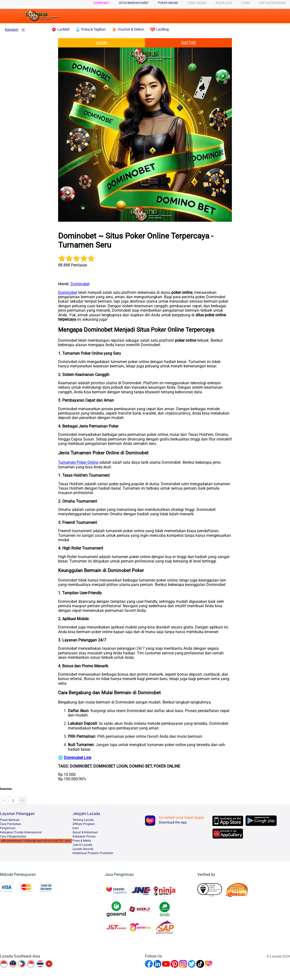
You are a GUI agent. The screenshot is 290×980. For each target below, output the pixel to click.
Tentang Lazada (83, 820)
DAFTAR (189, 43)
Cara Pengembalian (13, 837)
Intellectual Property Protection (93, 853)
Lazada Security (83, 849)
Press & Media (82, 841)
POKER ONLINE (168, 3)
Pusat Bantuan (10, 820)
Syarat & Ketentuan (85, 832)
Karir (76, 828)
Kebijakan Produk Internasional (21, 832)
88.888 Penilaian (73, 265)
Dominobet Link (78, 758)
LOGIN (246, 3)
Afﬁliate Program (84, 824)
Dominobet (101, 3)
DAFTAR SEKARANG (272, 3)
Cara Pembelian (11, 824)
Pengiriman (8, 828)
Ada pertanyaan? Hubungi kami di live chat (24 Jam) (36, 841)
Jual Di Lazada (82, 845)
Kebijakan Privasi (84, 837)
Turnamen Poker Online (78, 462)
